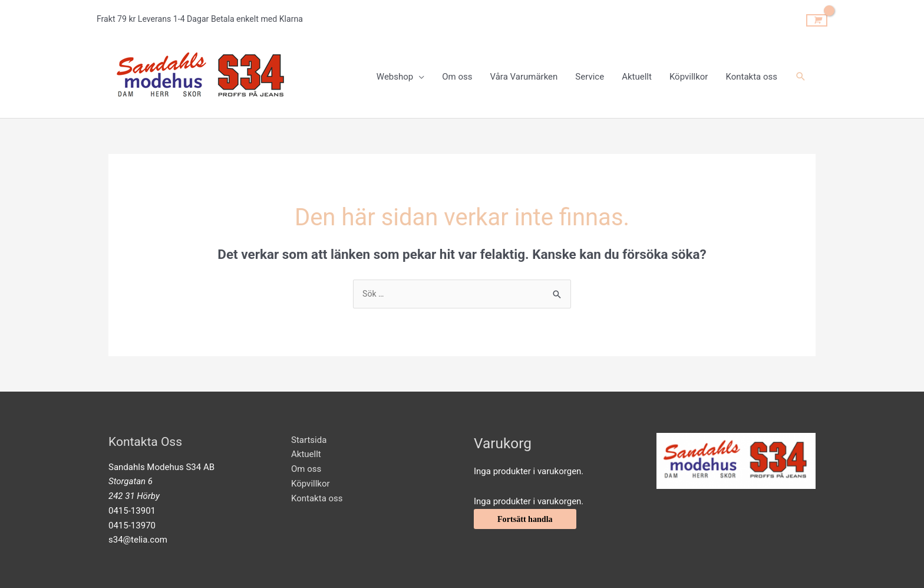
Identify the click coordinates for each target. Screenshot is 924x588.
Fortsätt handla (527, 518)
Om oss (306, 468)
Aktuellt (306, 454)
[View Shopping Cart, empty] (817, 17)
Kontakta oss (317, 497)
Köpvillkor (311, 482)
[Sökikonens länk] (801, 74)
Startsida (309, 439)
